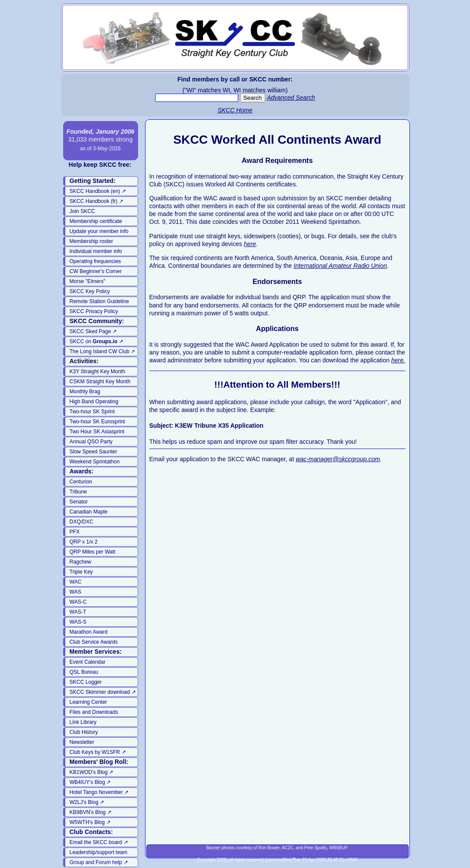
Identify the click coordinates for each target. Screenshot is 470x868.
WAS (76, 592)
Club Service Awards (94, 642)
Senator (79, 502)
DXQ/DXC (82, 522)
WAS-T (78, 612)
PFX (75, 532)
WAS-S (78, 622)
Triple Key (81, 572)
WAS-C (78, 602)
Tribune (78, 492)
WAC (76, 582)
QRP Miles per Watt (93, 552)
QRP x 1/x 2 (84, 542)
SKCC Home (235, 110)
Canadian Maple (89, 512)
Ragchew (81, 562)
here (250, 244)
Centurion (81, 482)
